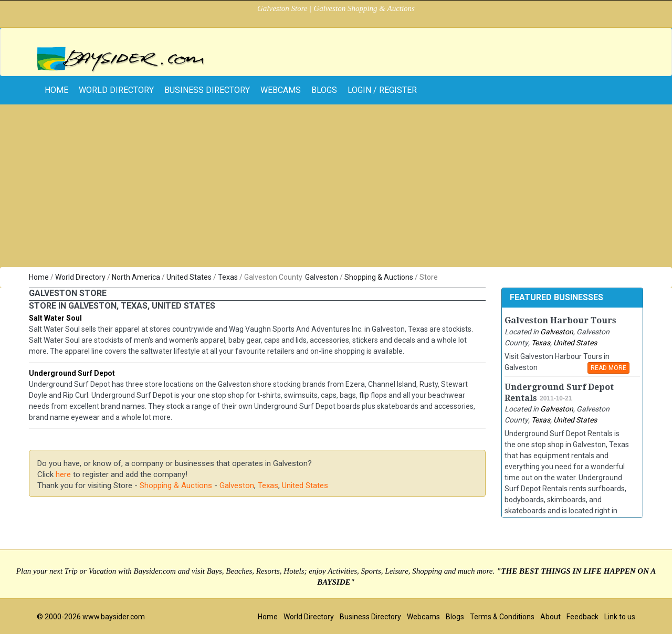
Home (39, 277)
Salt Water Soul (55, 318)
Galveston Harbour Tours (560, 320)
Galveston (322, 277)
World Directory (116, 90)
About (550, 617)
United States (189, 277)
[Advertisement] (336, 188)
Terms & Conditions (502, 617)
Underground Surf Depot (72, 373)
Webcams (281, 90)
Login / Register (382, 90)
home (56, 90)
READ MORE (608, 368)
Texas (228, 277)
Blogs (324, 90)
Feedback (582, 617)
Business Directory (207, 90)
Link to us (620, 617)
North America (136, 277)
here (63, 474)
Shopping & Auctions (379, 277)
